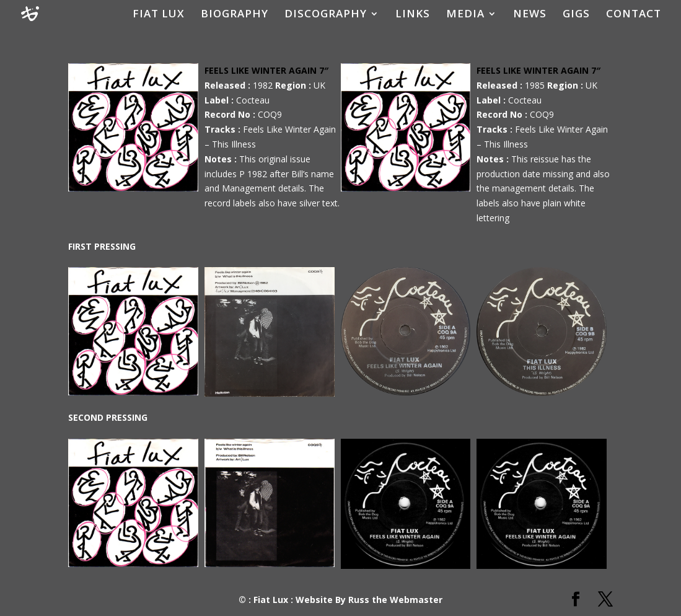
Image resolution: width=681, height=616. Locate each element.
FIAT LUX (159, 15)
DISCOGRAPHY (326, 15)
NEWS (530, 15)
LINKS (413, 15)
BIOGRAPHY (235, 15)
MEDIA (465, 15)
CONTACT (634, 15)
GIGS (576, 15)
